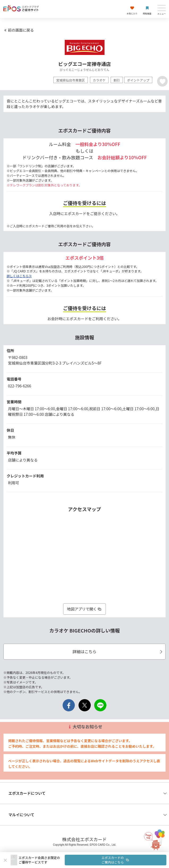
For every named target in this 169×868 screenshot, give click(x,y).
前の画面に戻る (18, 30)
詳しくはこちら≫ (19, 276)
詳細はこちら (118, 651)
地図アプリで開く (85, 609)
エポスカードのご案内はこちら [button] (116, 860)
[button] (92, 860)
